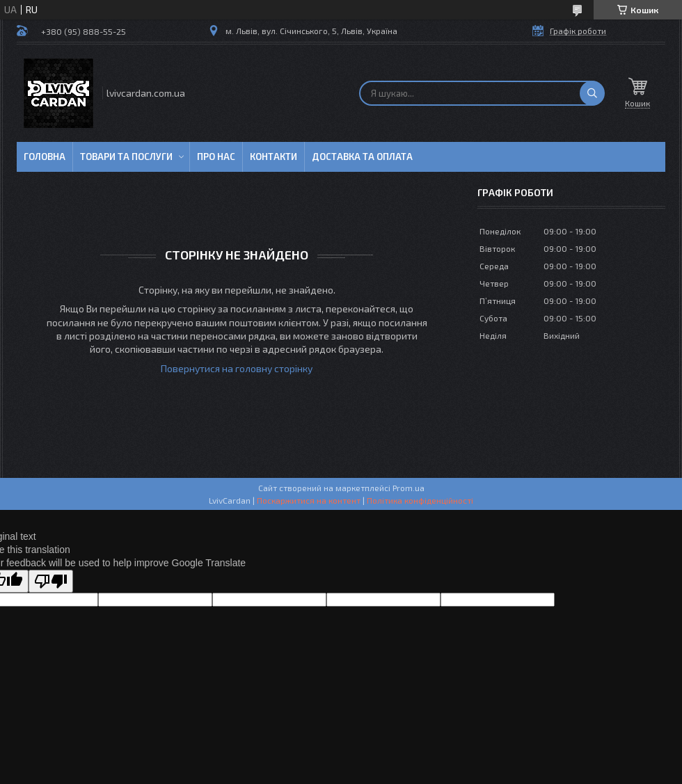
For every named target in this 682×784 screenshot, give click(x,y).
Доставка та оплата (362, 157)
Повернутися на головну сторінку (237, 368)
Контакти (273, 157)
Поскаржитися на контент (309, 500)
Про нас (216, 157)
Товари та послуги (126, 157)
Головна (45, 157)
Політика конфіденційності (420, 500)
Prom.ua (409, 488)
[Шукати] (592, 93)
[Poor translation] (51, 581)
